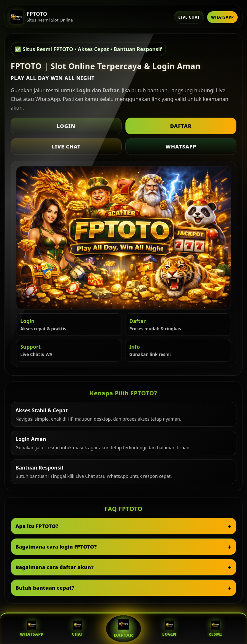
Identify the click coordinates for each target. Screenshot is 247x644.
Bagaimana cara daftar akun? (55, 567)
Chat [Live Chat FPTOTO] (78, 629)
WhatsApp (222, 17)
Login (66, 126)
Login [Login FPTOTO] (169, 629)
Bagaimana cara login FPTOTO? (56, 547)
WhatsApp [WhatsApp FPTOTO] (32, 629)
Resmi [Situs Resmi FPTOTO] (215, 629)
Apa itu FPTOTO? (37, 526)
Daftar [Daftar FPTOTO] (123, 629)
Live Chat (189, 17)
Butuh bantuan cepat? (45, 588)
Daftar (181, 126)
